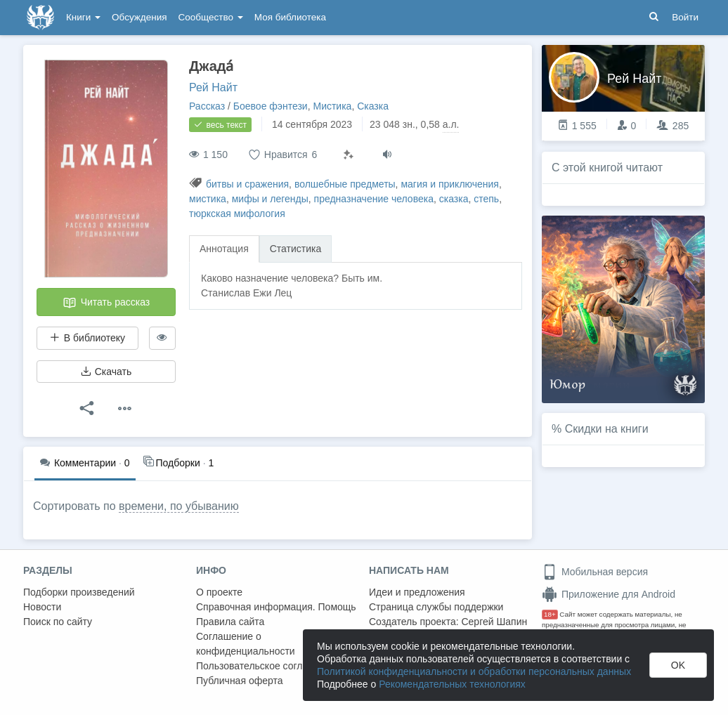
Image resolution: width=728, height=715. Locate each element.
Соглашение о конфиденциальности (246, 644)
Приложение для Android (609, 594)
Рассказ (207, 106)
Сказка (373, 106)
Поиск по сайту (58, 622)
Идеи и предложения (417, 592)
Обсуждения (139, 17)
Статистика (296, 249)
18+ (550, 614)
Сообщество (211, 17)
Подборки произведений (79, 592)
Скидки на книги (607, 429)
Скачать (106, 372)
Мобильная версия (595, 572)
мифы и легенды (270, 199)
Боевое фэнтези (271, 106)
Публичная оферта (240, 681)
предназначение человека (374, 199)
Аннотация (224, 249)
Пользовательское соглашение (267, 666)
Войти (685, 17)
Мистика (332, 106)
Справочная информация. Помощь (276, 607)
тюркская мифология (237, 214)
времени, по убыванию (179, 506)
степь (486, 199)
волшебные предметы (345, 184)
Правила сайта (230, 622)
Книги (83, 17)
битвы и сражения (247, 184)
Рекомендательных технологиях (452, 684)
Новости (42, 607)
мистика (208, 199)
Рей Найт (213, 87)
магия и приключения (450, 184)
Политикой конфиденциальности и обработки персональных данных (474, 671)
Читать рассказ (106, 303)
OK (678, 665)
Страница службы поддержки (436, 607)
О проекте (219, 592)
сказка (454, 199)
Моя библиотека (290, 17)
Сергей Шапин (494, 622)
